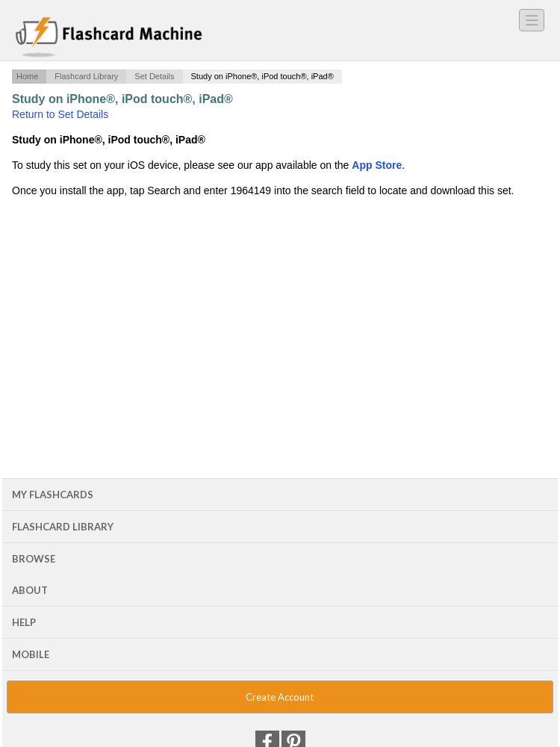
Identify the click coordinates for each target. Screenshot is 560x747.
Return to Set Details (60, 114)
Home (27, 76)
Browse (34, 559)
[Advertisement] (280, 319)
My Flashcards (53, 495)
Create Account (280, 697)
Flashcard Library (86, 76)
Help (24, 622)
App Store (377, 165)
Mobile (31, 654)
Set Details (154, 76)
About (30, 590)
